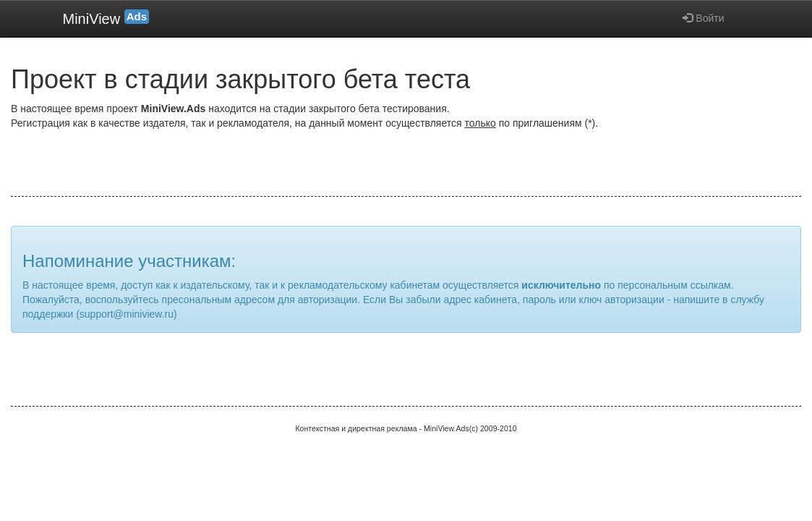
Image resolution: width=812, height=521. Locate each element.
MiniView (106, 18)
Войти (703, 18)
